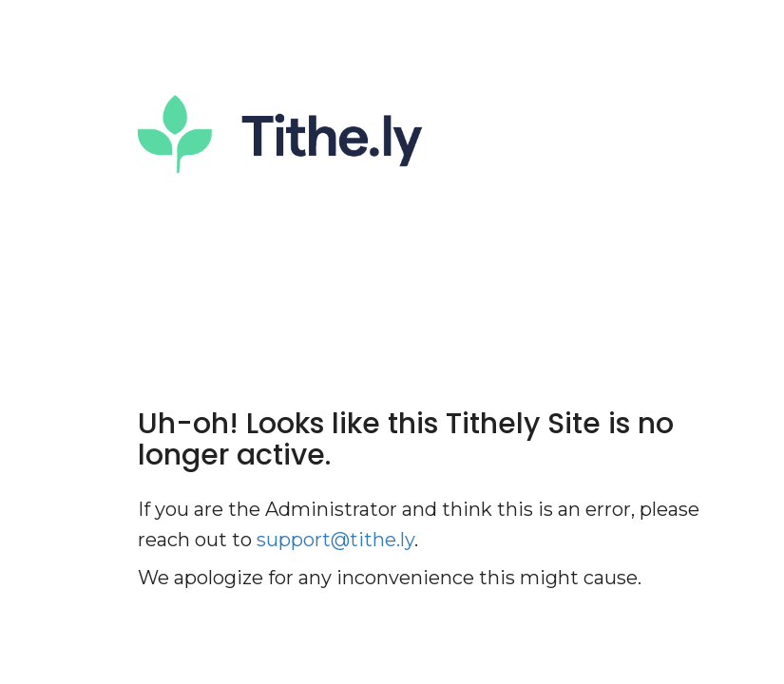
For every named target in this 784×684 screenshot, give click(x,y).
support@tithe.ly (335, 540)
